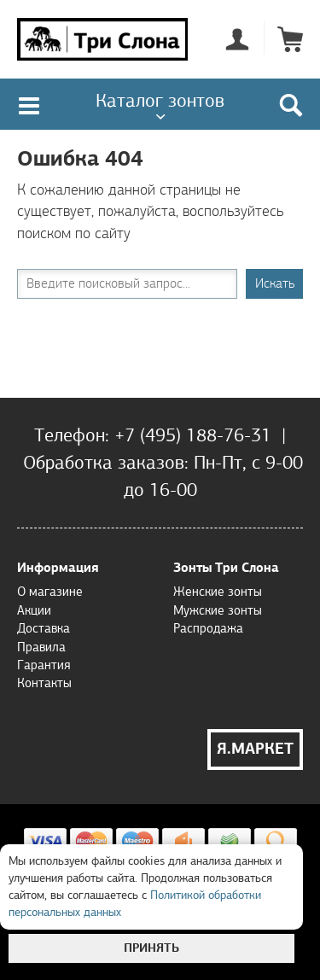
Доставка (44, 628)
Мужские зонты (218, 610)
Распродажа (208, 628)
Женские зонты (218, 592)
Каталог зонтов (160, 100)
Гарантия (44, 665)
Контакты (44, 683)
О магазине (50, 592)
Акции (34, 610)
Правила (41, 647)
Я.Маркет (255, 749)
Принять (151, 948)
